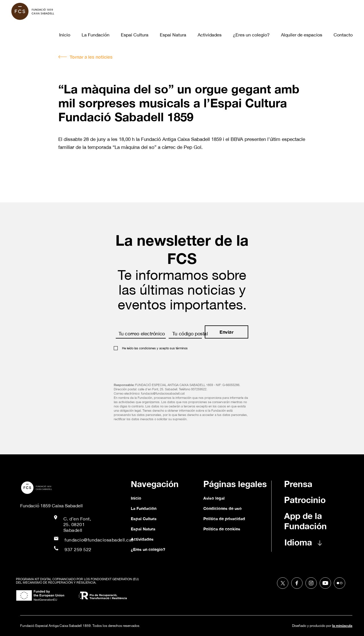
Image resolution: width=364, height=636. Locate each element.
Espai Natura (173, 35)
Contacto (343, 35)
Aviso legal (214, 498)
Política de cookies (222, 529)
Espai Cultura (135, 35)
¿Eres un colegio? (251, 35)
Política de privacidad (224, 519)
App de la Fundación (305, 521)
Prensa (298, 484)
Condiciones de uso (223, 508)
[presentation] (157, 365)
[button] (309, 545)
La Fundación (96, 35)
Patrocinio (305, 500)
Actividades (210, 35)
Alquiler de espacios (302, 35)
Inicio (65, 35)
